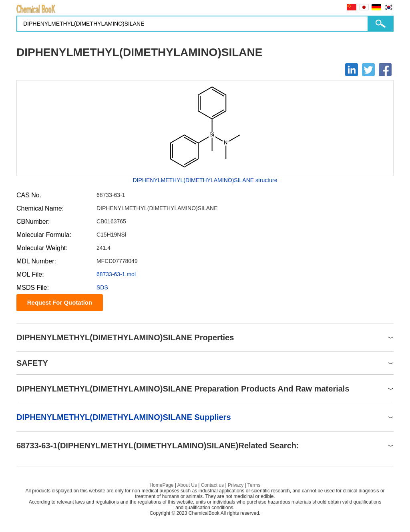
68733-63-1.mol (116, 274)
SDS (102, 287)
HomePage (161, 485)
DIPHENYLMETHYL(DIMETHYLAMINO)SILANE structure (205, 180)
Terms (254, 485)
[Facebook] (385, 70)
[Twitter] (368, 70)
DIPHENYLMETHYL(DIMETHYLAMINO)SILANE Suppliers (124, 417)
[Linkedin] (352, 70)
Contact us (212, 485)
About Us (187, 485)
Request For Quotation (60, 302)
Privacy (236, 485)
